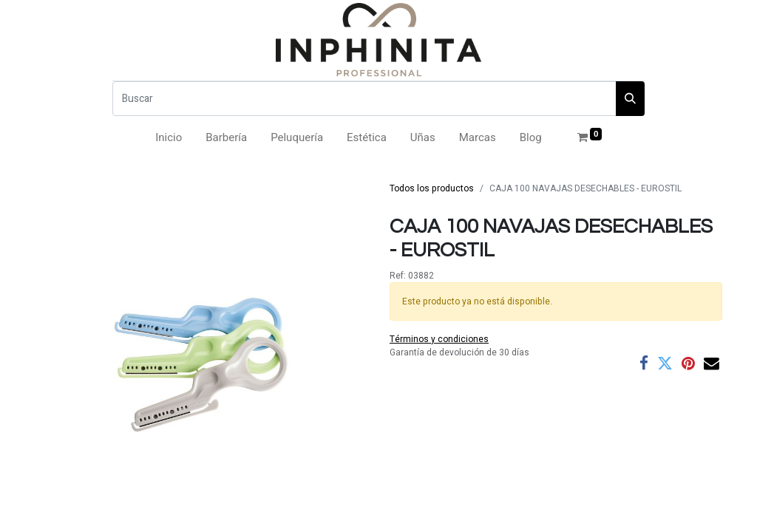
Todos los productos (432, 188)
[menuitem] (169, 138)
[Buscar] (364, 99)
